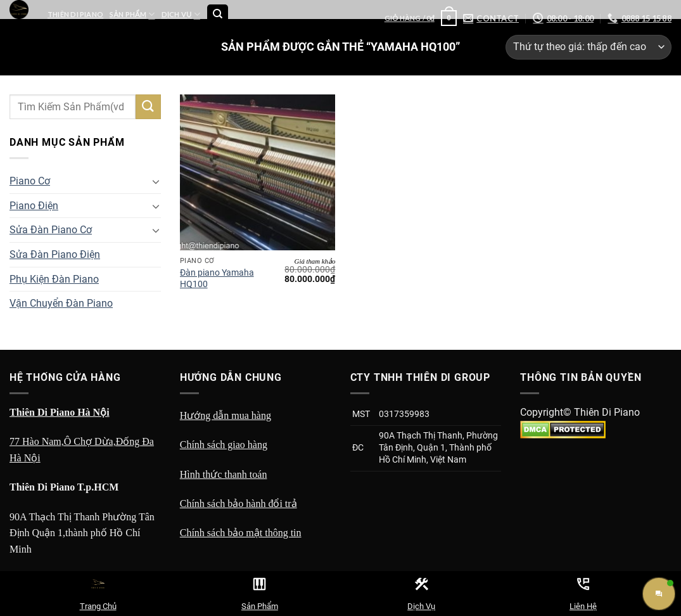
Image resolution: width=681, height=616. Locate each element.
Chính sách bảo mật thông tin (241, 533)
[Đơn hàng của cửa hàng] (589, 47)
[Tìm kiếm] (218, 15)
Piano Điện (34, 206)
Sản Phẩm (132, 14)
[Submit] (148, 107)
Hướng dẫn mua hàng (226, 415)
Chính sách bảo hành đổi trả (239, 504)
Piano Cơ (30, 181)
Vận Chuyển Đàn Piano (61, 303)
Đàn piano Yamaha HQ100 (217, 279)
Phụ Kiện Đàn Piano (54, 279)
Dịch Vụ (181, 14)
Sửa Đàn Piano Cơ (51, 230)
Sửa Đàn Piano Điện (55, 254)
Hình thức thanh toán (224, 474)
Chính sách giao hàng (224, 445)
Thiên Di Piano (75, 14)
